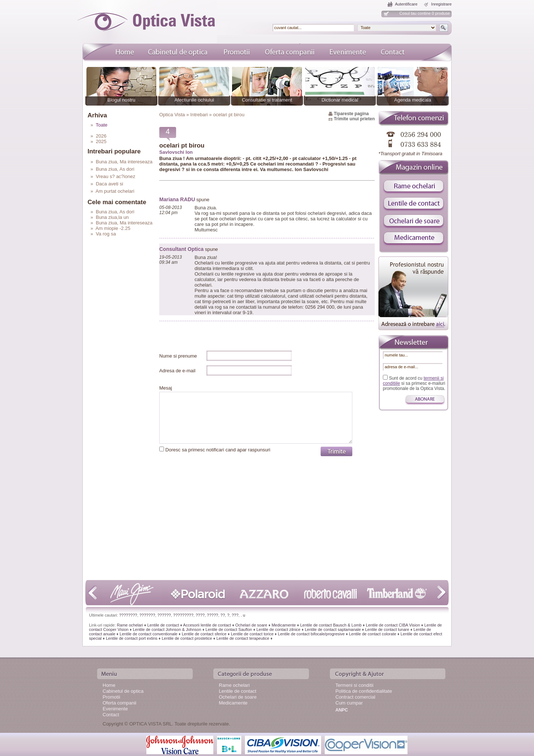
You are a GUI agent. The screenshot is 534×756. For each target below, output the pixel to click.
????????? (183, 615)
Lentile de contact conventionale (148, 634)
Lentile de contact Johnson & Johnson (167, 629)
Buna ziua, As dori (115, 169)
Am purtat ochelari (115, 191)
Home (109, 685)
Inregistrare (441, 4)
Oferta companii (120, 703)
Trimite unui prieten (354, 119)
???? (200, 615)
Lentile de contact (163, 625)
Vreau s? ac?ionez (115, 176)
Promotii (111, 697)
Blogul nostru (121, 100)
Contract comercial (355, 697)
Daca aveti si (109, 184)
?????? (164, 615)
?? (222, 615)
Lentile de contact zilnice (278, 629)
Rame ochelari (130, 625)
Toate (102, 125)
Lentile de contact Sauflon (229, 629)
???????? (128, 615)
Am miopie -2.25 (113, 228)
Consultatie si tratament (267, 100)
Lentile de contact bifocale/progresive (311, 634)
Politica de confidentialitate (364, 691)
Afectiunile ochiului (194, 100)
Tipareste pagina (351, 114)
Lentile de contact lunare (387, 629)
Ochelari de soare (251, 625)
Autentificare (406, 4)
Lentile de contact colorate (373, 634)
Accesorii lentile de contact (207, 625)
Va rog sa (106, 234)
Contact (111, 715)
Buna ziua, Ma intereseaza (124, 162)
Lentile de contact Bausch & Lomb (331, 625)
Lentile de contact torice (252, 634)
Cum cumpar (349, 703)
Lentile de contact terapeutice (243, 638)
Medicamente (284, 625)
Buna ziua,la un (112, 217)
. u (243, 615)
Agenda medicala (413, 100)
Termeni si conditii (354, 685)
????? (213, 615)
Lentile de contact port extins (132, 638)
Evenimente (115, 709)
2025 (101, 141)
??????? (147, 615)
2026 (101, 136)
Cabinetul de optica (123, 691)
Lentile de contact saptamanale (333, 629)
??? (235, 615)
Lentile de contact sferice (204, 634)
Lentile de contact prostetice (187, 638)
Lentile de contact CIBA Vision (393, 625)
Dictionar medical (340, 100)
